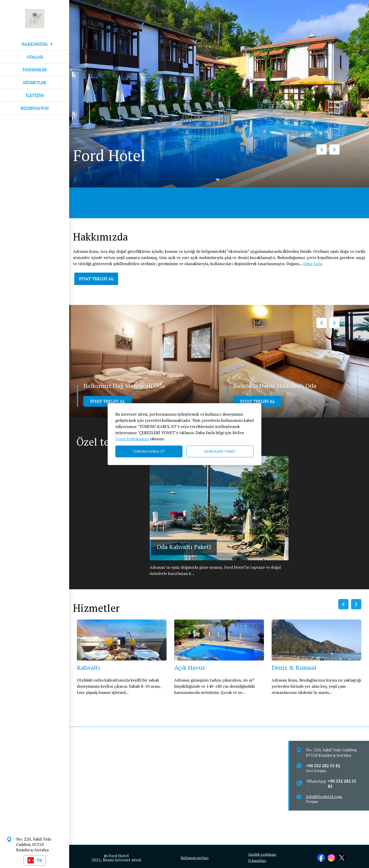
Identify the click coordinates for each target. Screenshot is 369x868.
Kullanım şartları (195, 858)
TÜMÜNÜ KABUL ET (149, 451)
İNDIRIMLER (34, 70)
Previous (322, 149)
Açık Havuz (190, 667)
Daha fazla (313, 264)
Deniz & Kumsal (294, 667)
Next (334, 149)
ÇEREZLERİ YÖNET (220, 451)
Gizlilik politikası (262, 854)
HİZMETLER (35, 83)
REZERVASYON (35, 108)
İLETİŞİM (35, 95)
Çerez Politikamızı (132, 438)
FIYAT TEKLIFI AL (96, 279)
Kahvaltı (89, 667)
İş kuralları (257, 861)
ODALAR (35, 57)
